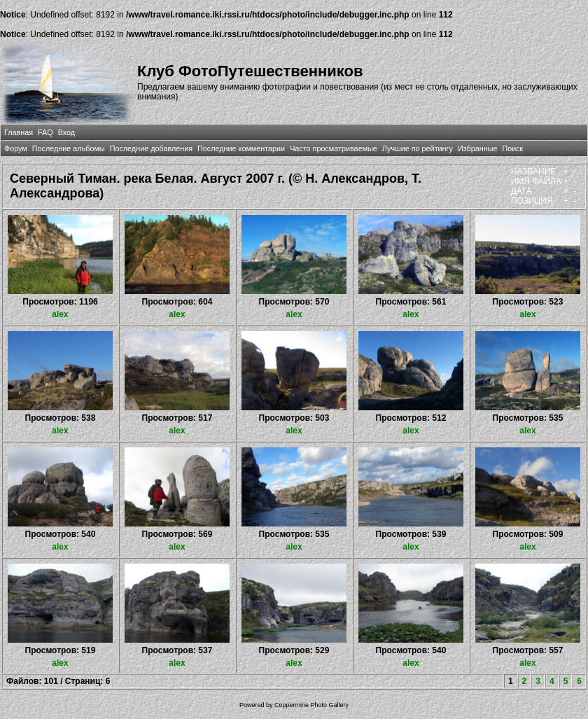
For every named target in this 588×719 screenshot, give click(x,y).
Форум (16, 148)
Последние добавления (151, 148)
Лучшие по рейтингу (418, 148)
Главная (19, 132)
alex (60, 314)
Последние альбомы (69, 148)
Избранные (477, 148)
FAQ (45, 132)
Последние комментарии (241, 148)
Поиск (512, 148)
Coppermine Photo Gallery (311, 705)
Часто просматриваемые (334, 148)
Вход (66, 132)
